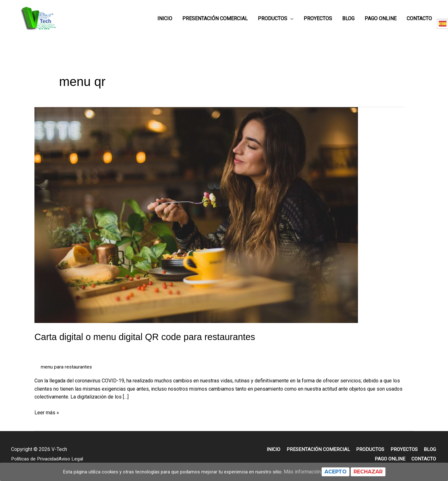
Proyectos (318, 21)
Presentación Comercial (215, 21)
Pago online (381, 21)
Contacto (419, 21)
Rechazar (374, 472)
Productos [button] (272, 21)
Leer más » (47, 416)
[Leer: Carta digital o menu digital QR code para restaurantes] (196, 219)
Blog (348, 21)
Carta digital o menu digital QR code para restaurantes (149, 341)
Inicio (165, 21)
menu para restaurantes (67, 371)
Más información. (309, 472)
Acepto (342, 472)
